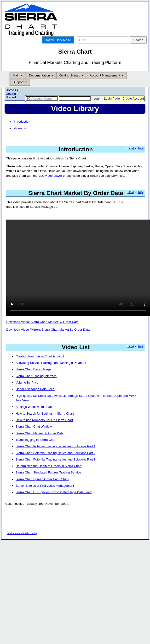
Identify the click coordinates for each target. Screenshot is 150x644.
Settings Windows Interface (35, 415)
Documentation (39, 83)
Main (16, 83)
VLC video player (50, 184)
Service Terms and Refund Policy (22, 541)
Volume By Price (27, 390)
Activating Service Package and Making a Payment (51, 371)
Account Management (105, 83)
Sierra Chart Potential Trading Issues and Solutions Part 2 (55, 461)
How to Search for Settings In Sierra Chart (45, 421)
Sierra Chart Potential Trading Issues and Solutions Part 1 (55, 454)
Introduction (22, 129)
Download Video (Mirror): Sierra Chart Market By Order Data (48, 338)
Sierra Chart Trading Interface (36, 384)
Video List (21, 136)
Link (130, 156)
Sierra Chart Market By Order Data (40, 441)
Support (18, 90)
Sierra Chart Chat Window (34, 434)
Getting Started (70, 83)
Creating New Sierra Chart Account (40, 364)
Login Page (112, 106)
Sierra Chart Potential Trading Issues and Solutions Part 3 (55, 467)
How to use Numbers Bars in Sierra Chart (44, 428)
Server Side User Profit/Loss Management (45, 494)
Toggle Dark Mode (58, 40)
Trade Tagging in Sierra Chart (36, 448)
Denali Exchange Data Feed (35, 397)
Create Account (133, 106)
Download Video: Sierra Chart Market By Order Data (42, 330)
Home (10, 98)
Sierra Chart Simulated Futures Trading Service (48, 480)
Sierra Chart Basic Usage (33, 377)
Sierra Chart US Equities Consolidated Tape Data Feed (54, 500)
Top (140, 156)
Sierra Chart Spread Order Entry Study (42, 487)
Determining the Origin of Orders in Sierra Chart (49, 474)
